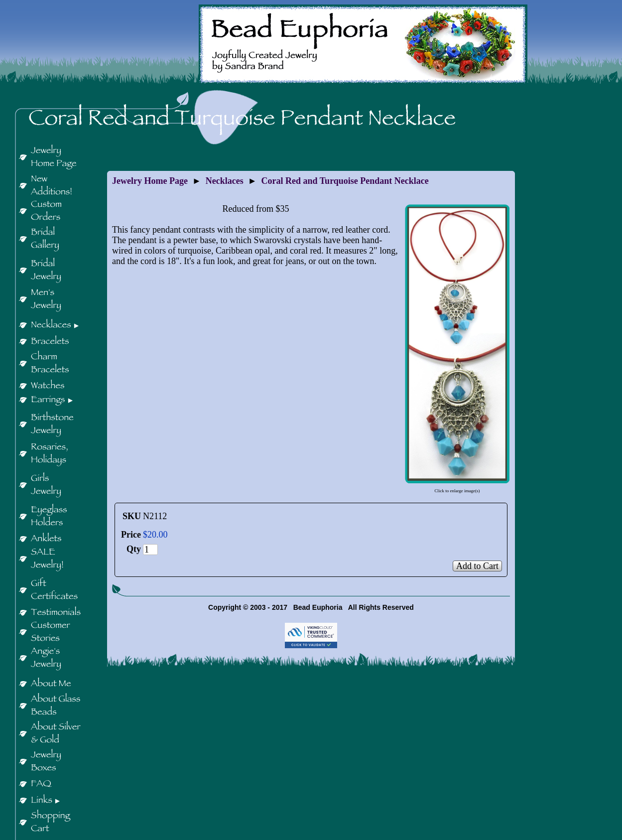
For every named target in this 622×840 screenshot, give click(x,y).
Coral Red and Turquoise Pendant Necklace (345, 181)
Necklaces (225, 181)
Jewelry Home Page (150, 181)
